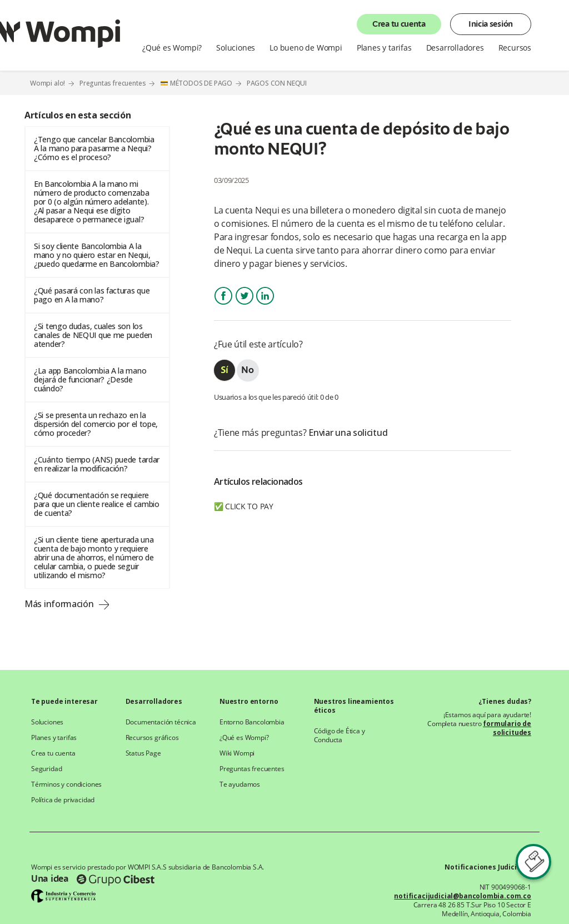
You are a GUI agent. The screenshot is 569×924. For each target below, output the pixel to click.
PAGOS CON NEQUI (277, 83)
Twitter (244, 305)
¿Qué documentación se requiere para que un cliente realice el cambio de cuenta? (97, 504)
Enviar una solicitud (348, 433)
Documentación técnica (161, 722)
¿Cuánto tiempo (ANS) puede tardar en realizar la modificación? (97, 464)
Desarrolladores (455, 48)
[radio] (224, 370)
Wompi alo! (48, 83)
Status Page (143, 753)
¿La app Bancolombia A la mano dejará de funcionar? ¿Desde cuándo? (90, 379)
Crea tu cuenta (399, 24)
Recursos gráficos (152, 738)
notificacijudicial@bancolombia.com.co (463, 896)
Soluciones (236, 48)
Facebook (223, 305)
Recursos (515, 48)
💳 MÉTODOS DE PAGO (196, 83)
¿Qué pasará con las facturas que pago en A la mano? (92, 295)
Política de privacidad (63, 800)
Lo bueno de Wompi (306, 48)
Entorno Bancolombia (252, 722)
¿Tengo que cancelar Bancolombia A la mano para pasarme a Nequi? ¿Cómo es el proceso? (94, 148)
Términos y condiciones (66, 784)
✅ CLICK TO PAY (244, 506)
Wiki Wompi (237, 753)
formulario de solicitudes (507, 728)
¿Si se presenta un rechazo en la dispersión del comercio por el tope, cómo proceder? (96, 424)
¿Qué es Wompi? (172, 48)
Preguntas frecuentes (113, 83)
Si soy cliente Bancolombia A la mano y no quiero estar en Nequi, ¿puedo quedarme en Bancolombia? (97, 255)
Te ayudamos (240, 784)
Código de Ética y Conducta (340, 736)
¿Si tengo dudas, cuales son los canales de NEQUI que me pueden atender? (93, 335)
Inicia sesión (491, 24)
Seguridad (46, 769)
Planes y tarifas (384, 48)
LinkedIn (265, 305)
